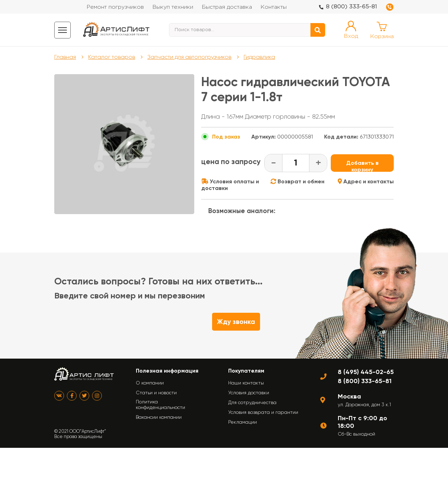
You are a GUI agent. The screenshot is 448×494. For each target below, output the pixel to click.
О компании (150, 383)
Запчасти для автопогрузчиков (189, 57)
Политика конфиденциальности (160, 404)
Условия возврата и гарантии (263, 412)
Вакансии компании (159, 417)
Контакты (274, 7)
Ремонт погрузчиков (115, 7)
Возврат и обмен (297, 181)
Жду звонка (236, 322)
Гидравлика (259, 57)
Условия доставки (249, 393)
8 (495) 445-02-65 (366, 372)
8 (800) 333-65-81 (351, 7)
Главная (65, 57)
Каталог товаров (112, 57)
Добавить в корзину (362, 166)
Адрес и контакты (366, 181)
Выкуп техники (173, 7)
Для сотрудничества (252, 402)
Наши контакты (246, 383)
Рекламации (243, 422)
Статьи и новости (156, 393)
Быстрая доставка (227, 7)
